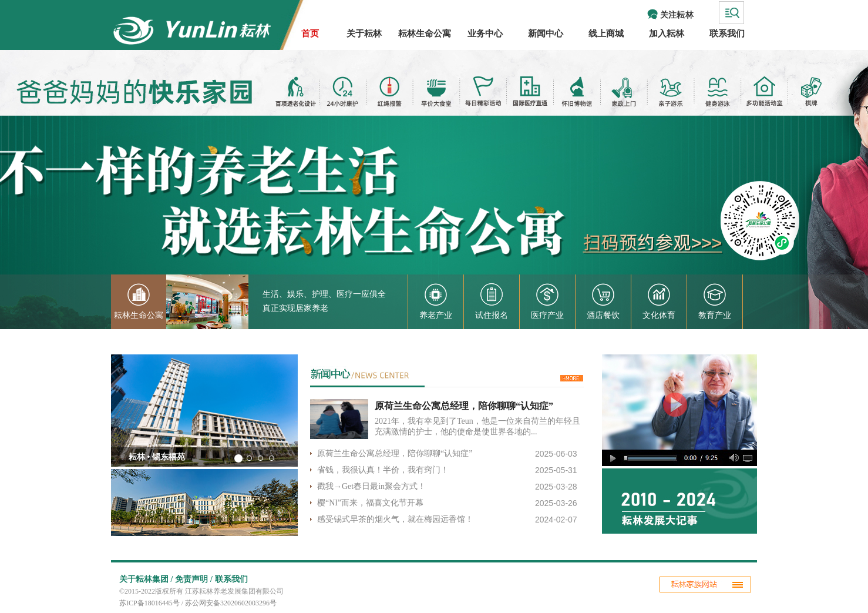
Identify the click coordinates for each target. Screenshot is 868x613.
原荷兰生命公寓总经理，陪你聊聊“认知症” (465, 406)
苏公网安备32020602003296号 (231, 603)
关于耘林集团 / (146, 579)
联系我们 (231, 579)
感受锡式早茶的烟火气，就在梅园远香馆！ (396, 519)
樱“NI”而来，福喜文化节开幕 (370, 503)
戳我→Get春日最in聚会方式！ (371, 486)
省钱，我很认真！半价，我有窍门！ (383, 470)
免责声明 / (194, 579)
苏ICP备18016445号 (149, 603)
